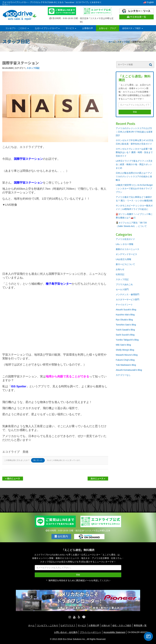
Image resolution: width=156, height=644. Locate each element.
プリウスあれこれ (124, 284)
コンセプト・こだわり (17, 28)
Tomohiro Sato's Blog (126, 325)
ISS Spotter (19, 386)
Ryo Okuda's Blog (124, 320)
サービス (71, 28)
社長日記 (120, 274)
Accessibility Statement (114, 632)
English (149, 2)
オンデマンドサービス (126, 254)
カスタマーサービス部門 (128, 300)
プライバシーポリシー (90, 632)
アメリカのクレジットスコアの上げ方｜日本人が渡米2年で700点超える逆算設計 (134, 132)
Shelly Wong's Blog (125, 350)
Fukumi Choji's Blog (125, 360)
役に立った (38, 460)
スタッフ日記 (124, 42)
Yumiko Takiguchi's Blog (127, 340)
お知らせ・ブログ (108, 28)
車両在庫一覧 (140, 625)
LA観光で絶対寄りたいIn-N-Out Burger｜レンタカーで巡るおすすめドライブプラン (134, 188)
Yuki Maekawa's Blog (126, 365)
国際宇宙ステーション (28, 183)
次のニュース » (98, 479)
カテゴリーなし (123, 375)
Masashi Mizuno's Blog (127, 355)
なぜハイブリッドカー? (47, 28)
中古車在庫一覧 (136, 17)
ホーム (112, 42)
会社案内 (61, 536)
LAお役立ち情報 (123, 259)
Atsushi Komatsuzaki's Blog (129, 370)
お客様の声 (88, 28)
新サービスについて (125, 264)
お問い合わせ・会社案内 (66, 632)
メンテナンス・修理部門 (128, 294)
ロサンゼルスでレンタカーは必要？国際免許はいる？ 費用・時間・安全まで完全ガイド (134, 152)
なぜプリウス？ (68, 625)
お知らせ (120, 269)
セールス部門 (122, 289)
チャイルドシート (124, 305)
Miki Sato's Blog (123, 345)
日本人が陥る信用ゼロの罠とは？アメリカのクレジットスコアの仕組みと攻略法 (134, 176)
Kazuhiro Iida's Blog (125, 315)
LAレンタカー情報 (125, 244)
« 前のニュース (13, 479)
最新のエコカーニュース (128, 249)
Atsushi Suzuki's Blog (126, 310)
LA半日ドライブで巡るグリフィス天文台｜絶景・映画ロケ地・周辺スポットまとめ (134, 164)
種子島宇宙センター (59, 284)
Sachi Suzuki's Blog (125, 335)
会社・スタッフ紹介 (122, 625)
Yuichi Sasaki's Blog (125, 330)
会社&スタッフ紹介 (132, 28)
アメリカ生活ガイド (125, 239)
